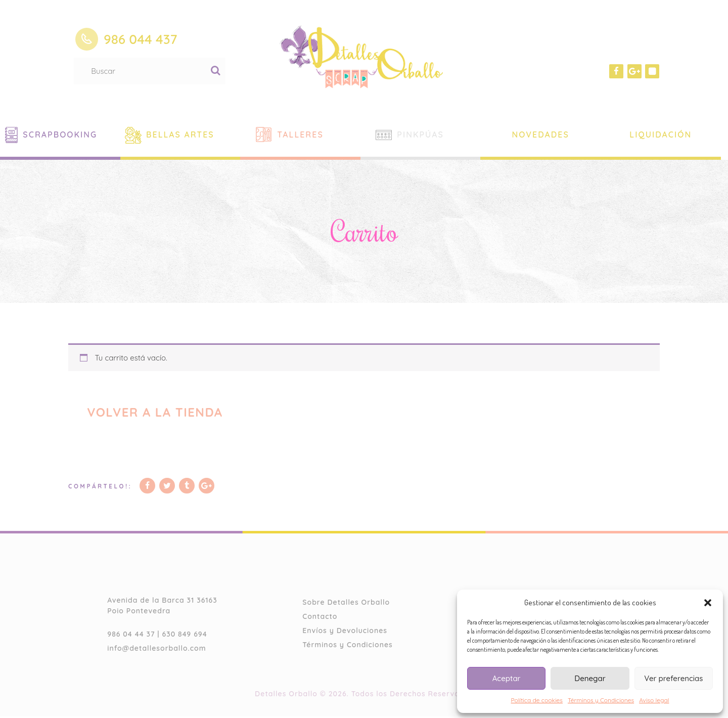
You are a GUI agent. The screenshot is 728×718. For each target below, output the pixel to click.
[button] (708, 603)
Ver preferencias (673, 678)
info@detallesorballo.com (156, 650)
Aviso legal (654, 700)
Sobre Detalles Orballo (346, 604)
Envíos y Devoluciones (345, 632)
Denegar (590, 678)
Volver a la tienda (158, 412)
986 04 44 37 (131, 636)
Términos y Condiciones (601, 700)
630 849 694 (185, 636)
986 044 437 (141, 39)
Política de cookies (537, 700)
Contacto (320, 618)
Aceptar (507, 678)
